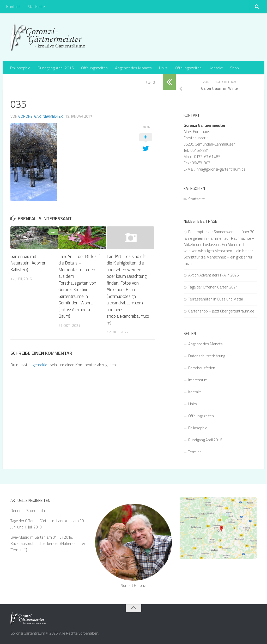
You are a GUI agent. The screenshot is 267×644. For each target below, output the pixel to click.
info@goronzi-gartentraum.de (221, 169)
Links (163, 68)
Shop (234, 68)
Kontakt (13, 7)
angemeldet (39, 365)
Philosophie (20, 68)
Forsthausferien (202, 368)
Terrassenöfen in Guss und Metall (216, 299)
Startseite (36, 7)
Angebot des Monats (133, 68)
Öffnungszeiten (94, 68)
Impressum (198, 380)
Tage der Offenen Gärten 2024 (213, 287)
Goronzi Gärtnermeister (41, 116)
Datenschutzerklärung (207, 356)
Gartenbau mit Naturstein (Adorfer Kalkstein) (28, 263)
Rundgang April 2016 (56, 68)
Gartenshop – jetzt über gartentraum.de (221, 311)
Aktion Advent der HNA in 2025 (213, 275)
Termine (195, 452)
